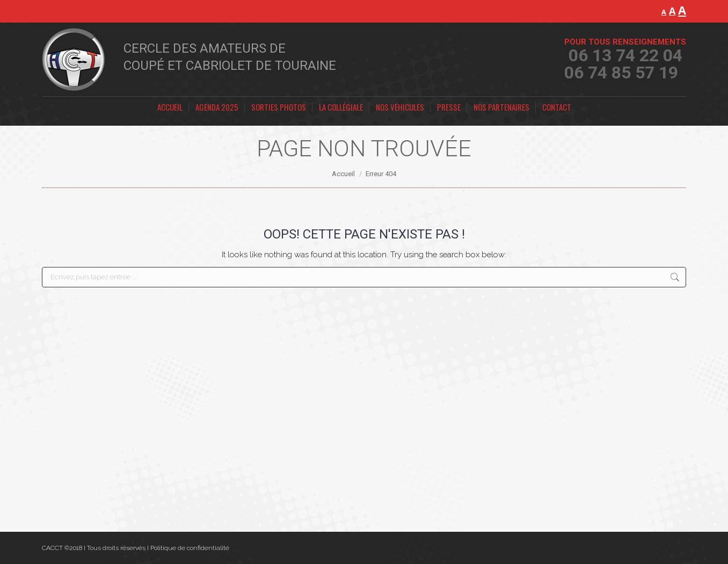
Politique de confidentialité (190, 548)
